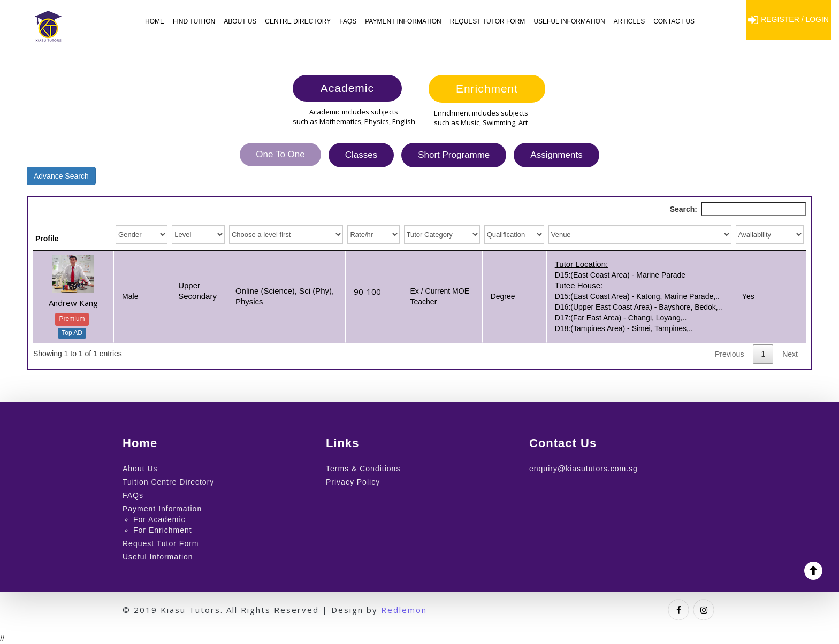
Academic (347, 88)
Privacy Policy (353, 482)
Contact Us (674, 21)
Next (790, 354)
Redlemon (404, 610)
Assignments (556, 155)
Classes (361, 155)
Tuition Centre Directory (168, 482)
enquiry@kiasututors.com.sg (584, 469)
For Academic (159, 519)
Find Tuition (194, 21)
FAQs (348, 21)
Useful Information (569, 21)
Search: (738, 209)
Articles (629, 21)
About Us (240, 21)
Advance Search (61, 176)
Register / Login (788, 20)
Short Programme (454, 155)
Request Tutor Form (488, 21)
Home (155, 21)
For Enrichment (163, 530)
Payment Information (403, 21)
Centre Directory (298, 21)
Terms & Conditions (363, 469)
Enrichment (487, 89)
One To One (280, 154)
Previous (729, 354)
